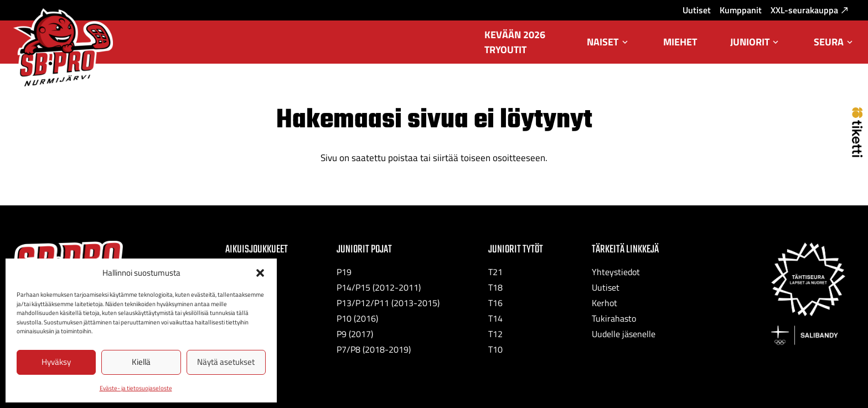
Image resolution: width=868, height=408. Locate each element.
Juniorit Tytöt (516, 249)
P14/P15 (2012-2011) (379, 287)
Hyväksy (56, 362)
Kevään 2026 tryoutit (515, 42)
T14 (495, 318)
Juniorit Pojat (364, 249)
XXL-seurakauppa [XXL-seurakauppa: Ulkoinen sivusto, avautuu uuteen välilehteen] (809, 10)
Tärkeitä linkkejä (625, 249)
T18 (495, 287)
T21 (495, 272)
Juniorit (755, 49)
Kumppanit (741, 10)
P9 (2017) (355, 334)
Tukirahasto (614, 318)
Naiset (608, 49)
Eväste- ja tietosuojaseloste (136, 388)
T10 (495, 349)
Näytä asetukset (226, 362)
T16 (495, 303)
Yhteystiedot (616, 272)
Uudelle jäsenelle (624, 334)
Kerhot (604, 303)
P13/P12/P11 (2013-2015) (388, 303)
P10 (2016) (357, 318)
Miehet (680, 42)
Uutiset (697, 10)
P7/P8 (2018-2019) (374, 349)
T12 (495, 334)
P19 (344, 272)
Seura (834, 49)
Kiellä (141, 362)
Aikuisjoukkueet (257, 249)
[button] (260, 273)
